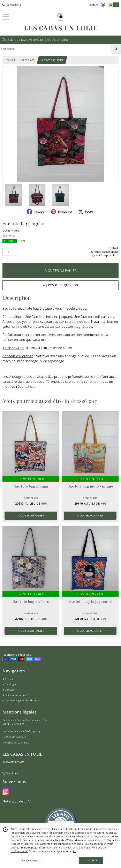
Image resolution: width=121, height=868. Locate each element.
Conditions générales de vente (21, 700)
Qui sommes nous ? (15, 695)
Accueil (11, 60)
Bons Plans (11, 230)
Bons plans (28, 60)
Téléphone (10, 773)
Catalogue (10, 684)
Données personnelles (16, 743)
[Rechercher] (116, 49)
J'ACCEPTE (91, 861)
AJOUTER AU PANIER (61, 271)
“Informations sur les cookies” (55, 848)
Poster (86, 212)
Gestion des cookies (14, 737)
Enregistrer (62, 212)
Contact (93, 5)
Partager (36, 212)
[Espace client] (103, 5)
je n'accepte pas (30, 861)
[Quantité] (10, 252)
